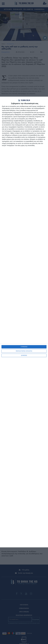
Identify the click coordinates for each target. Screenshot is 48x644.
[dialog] (24, 322)
